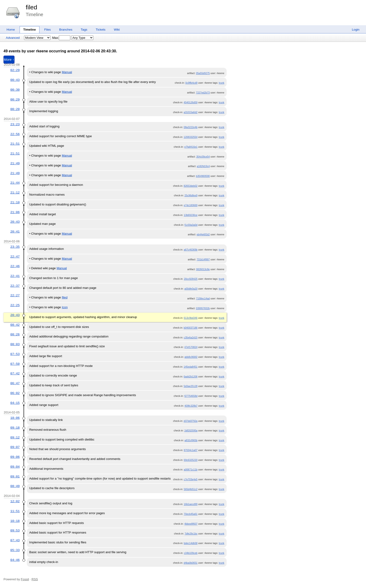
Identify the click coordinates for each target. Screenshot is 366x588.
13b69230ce (191, 215)
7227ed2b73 (203, 93)
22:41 (15, 276)
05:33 (15, 550)
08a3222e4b (191, 127)
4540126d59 (191, 102)
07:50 (15, 364)
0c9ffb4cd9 (191, 83)
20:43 (15, 222)
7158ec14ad (203, 298)
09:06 (15, 457)
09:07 (15, 447)
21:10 (15, 202)
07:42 (15, 373)
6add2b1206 (191, 376)
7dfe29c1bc (191, 534)
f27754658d (191, 396)
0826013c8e (203, 269)
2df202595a (191, 430)
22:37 (15, 286)
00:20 (15, 109)
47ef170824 (191, 347)
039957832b (203, 308)
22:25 (15, 305)
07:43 (15, 540)
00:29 (15, 100)
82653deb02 (191, 186)
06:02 (15, 393)
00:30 (15, 90)
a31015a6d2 (191, 112)
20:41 (15, 232)
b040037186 (191, 328)
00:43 (15, 80)
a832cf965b (191, 440)
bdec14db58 (191, 543)
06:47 (15, 383)
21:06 (15, 212)
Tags (84, 30)
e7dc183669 (191, 205)
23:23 (15, 124)
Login (356, 30)
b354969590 (203, 176)
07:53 (15, 354)
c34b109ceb (191, 553)
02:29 (15, 70)
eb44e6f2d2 (203, 234)
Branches (66, 30)
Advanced (13, 38)
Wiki (117, 30)
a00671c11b (191, 470)
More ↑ (9, 60)
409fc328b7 (191, 406)
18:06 (15, 418)
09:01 (15, 477)
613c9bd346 (191, 318)
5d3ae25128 (191, 386)
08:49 (15, 486)
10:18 (15, 521)
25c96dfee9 (191, 195)
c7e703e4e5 (191, 479)
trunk (222, 83)
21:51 (15, 144)
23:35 (15, 247)
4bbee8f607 (191, 524)
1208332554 (191, 137)
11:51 (15, 511)
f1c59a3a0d (191, 225)
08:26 (15, 334)
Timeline (30, 30)
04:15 (15, 403)
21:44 (15, 183)
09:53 (15, 531)
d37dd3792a (191, 421)
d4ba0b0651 (191, 563)
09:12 (15, 437)
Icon (65, 307)
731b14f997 (203, 259)
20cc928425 (191, 279)
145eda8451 (191, 367)
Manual (67, 72)
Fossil (25, 579)
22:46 (15, 266)
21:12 (15, 193)
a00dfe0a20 (191, 289)
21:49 (15, 163)
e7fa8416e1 (191, 147)
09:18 (15, 428)
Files (47, 30)
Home (11, 30)
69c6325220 (191, 460)
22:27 (15, 295)
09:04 (15, 467)
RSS (35, 579)
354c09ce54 (203, 157)
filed (31, 7)
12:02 (15, 501)
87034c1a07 (191, 450)
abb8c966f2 (191, 357)
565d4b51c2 (191, 489)
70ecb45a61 (191, 514)
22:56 (15, 134)
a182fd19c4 (203, 166)
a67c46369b (191, 250)
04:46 (15, 560)
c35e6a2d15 (191, 337)
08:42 (15, 325)
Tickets (101, 30)
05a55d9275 (203, 73)
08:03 (15, 344)
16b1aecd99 (191, 504)
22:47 (15, 257)
